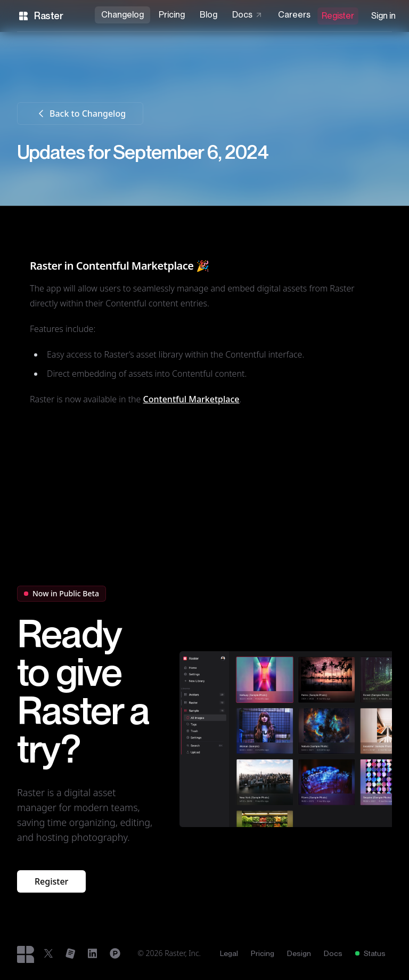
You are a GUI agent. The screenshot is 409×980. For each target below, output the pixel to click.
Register (338, 16)
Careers (294, 15)
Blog (208, 15)
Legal (229, 953)
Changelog (122, 15)
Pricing (172, 15)
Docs (248, 15)
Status (370, 953)
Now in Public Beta (62, 593)
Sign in (383, 16)
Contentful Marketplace (191, 399)
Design (299, 953)
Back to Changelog (80, 114)
